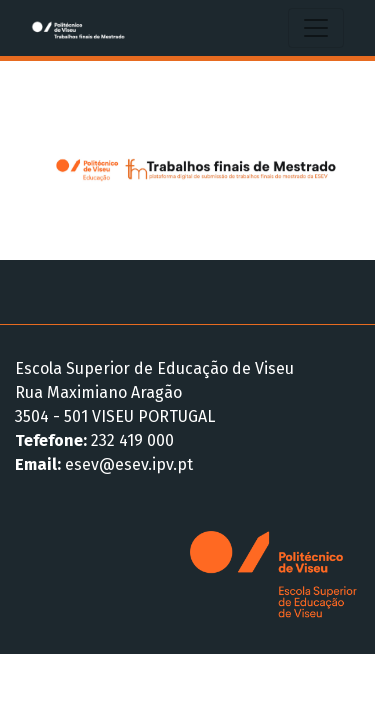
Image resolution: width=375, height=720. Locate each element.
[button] (41, 160)
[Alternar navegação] (316, 28)
